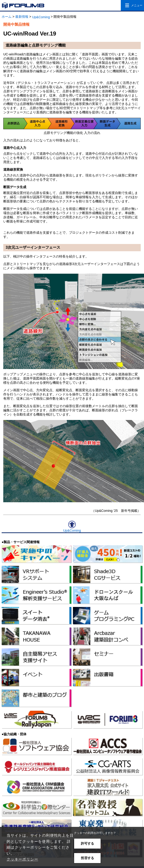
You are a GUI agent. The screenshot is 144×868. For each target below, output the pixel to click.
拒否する (87, 858)
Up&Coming (41, 17)
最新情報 (22, 17)
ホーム (7, 17)
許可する (87, 843)
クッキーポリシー (22, 859)
